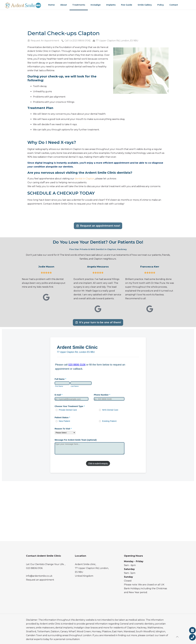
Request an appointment (40, 580)
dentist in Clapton (85, 179)
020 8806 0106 (34, 568)
